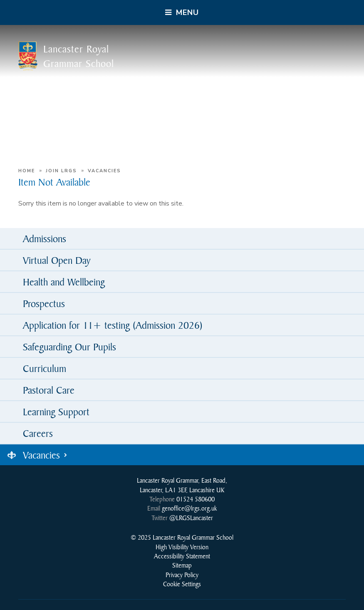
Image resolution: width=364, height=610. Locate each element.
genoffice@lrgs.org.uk (189, 508)
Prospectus (44, 303)
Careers (38, 433)
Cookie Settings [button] (182, 584)
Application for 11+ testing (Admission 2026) (113, 325)
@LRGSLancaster (191, 518)
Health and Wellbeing (64, 282)
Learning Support (56, 412)
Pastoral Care (49, 390)
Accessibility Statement (182, 556)
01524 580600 (196, 499)
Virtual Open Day (57, 260)
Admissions (45, 238)
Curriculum (45, 368)
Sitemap (182, 565)
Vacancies (104, 171)
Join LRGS (61, 171)
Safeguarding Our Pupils (69, 347)
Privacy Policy (182, 575)
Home (27, 171)
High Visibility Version (182, 547)
